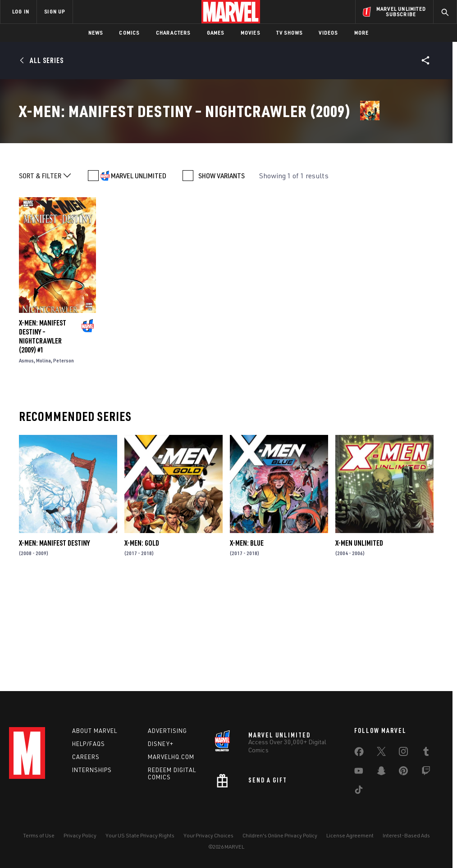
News (96, 33)
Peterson (64, 462)
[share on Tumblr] (426, 753)
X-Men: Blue (247, 645)
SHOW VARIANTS (222, 277)
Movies (250, 33)
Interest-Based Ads (406, 835)
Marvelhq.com (171, 757)
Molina (43, 462)
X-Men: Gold (142, 645)
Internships (92, 770)
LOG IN (21, 11)
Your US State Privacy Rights (140, 835)
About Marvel (95, 731)
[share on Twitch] (426, 773)
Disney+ (161, 744)
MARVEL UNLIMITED (139, 277)
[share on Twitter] (381, 753)
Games (216, 33)
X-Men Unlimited (359, 645)
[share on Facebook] (359, 754)
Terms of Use (39, 835)
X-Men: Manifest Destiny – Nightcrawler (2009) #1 (43, 438)
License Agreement (350, 835)
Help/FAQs (89, 744)
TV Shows (290, 33)
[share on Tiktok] (359, 791)
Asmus (26, 462)
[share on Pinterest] (403, 773)
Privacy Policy (80, 835)
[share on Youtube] (359, 773)
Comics (129, 33)
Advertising (167, 731)
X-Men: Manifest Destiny (54, 645)
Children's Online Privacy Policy (280, 835)
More (362, 33)
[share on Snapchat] (381, 773)
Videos (328, 33)
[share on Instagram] (403, 753)
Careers (86, 757)
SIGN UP (55, 11)
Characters (173, 33)
